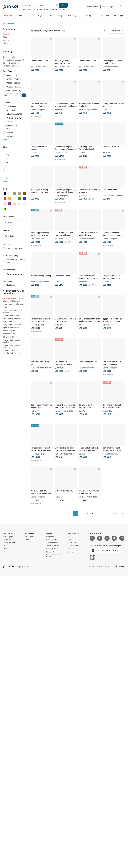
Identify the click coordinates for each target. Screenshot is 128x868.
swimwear (54, 10)
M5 (34, 10)
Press (70, 540)
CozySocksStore (37, 239)
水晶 (24, 10)
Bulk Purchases (52, 540)
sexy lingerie (9, 322)
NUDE (105, 110)
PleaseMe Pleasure (111, 67)
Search (63, 5)
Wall (5, 546)
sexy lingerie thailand (12, 325)
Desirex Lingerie (61, 196)
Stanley (40, 10)
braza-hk (106, 153)
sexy (5, 307)
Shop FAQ (29, 540)
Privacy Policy (52, 549)
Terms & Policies (52, 546)
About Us (71, 537)
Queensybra (84, 196)
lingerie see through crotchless (12, 346)
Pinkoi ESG (72, 543)
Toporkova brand (61, 153)
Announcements (52, 543)
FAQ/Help (50, 537)
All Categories (9, 24)
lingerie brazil (9, 350)
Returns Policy (52, 552)
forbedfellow (60, 110)
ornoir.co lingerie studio (88, 110)
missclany (59, 239)
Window (6, 40)
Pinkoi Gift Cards (9, 543)
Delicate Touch (41, 67)
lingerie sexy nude (11, 315)
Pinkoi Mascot (73, 546)
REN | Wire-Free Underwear (114, 196)
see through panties (12, 353)
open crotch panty (11, 328)
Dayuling (62, 10)
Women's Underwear (12, 301)
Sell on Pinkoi (92, 7)
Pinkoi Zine (7, 43)
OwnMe (34, 153)
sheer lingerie (9, 334)
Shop (5, 37)
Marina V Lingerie (38, 110)
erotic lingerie (9, 331)
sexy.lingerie (8, 337)
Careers (71, 549)
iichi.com (71, 552)
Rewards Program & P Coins (55, 556)
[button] (24, 95)
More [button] (5, 140)
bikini (46, 10)
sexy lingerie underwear (13, 304)
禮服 (29, 10)
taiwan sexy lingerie (12, 318)
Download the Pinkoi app (105, 551)
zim (32, 196)
